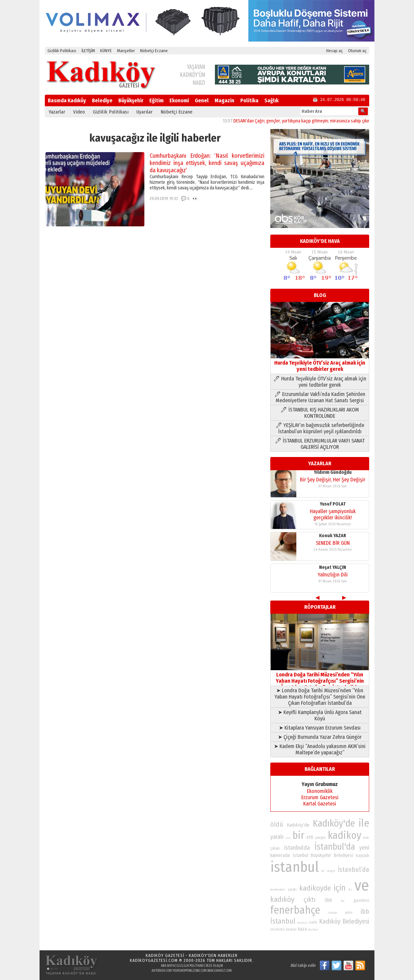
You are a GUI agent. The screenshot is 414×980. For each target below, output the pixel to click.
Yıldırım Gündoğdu (333, 537)
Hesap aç (335, 51)
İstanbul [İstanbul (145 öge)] (283, 921)
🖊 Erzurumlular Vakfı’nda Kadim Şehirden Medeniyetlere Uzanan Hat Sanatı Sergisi (320, 397)
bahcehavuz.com (220, 971)
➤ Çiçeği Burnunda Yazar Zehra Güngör (320, 737)
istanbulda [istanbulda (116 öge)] (297, 848)
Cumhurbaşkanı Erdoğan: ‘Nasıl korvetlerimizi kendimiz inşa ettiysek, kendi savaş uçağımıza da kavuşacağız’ (207, 163)
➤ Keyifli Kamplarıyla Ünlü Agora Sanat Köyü (320, 715)
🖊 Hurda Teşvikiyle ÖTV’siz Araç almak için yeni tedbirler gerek (320, 382)
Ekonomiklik (320, 791)
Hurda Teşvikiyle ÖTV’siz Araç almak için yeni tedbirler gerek (320, 363)
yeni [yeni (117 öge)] (364, 848)
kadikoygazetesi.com (154, 960)
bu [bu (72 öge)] (343, 901)
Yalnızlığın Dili (333, 513)
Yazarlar (57, 112)
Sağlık (271, 100)
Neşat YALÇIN (333, 506)
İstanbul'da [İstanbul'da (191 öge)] (335, 847)
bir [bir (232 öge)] (298, 835)
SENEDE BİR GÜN (333, 481)
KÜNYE (106, 51)
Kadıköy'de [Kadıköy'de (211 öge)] (334, 823)
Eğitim (156, 100)
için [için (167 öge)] (340, 888)
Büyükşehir (131, 100)
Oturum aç (357, 51)
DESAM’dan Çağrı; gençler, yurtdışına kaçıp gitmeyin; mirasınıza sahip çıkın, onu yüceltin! (323, 121)
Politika (249, 100)
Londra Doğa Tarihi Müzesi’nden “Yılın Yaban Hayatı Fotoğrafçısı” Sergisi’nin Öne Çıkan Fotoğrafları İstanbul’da (320, 678)
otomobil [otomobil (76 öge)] (277, 929)
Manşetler (126, 51)
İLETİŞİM (88, 51)
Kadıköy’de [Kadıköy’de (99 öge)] (298, 825)
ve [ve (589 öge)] (362, 885)
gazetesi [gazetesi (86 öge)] (361, 900)
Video (79, 112)
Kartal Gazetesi (320, 804)
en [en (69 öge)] (323, 871)
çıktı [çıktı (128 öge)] (310, 899)
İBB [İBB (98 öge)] (328, 900)
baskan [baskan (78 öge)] (291, 929)
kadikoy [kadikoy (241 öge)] (344, 835)
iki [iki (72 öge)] (350, 889)
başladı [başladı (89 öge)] (363, 855)
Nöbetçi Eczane (154, 51)
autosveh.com (162, 971)
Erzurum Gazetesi (320, 797)
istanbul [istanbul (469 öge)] (295, 867)
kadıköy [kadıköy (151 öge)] (282, 899)
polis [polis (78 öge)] (349, 913)
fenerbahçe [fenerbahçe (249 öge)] (295, 910)
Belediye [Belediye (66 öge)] (302, 923)
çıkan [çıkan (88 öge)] (275, 848)
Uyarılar (145, 112)
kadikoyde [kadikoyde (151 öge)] (315, 888)
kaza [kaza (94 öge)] (302, 929)
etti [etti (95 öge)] (310, 837)
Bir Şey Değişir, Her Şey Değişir (333, 545)
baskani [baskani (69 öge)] (313, 930)
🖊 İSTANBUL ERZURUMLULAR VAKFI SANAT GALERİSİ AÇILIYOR (320, 444)
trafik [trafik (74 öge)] (313, 923)
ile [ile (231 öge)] (364, 823)
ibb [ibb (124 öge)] (365, 912)
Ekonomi (179, 100)
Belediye (102, 100)
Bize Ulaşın (214, 966)
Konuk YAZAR (333, 474)
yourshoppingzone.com (190, 971)
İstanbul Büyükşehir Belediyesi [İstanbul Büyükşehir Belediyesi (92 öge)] (323, 855)
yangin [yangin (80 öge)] (320, 837)
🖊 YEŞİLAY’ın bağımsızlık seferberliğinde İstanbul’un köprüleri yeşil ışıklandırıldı (320, 428)
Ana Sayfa (168, 966)
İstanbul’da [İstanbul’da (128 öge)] (354, 869)
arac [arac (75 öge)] (366, 838)
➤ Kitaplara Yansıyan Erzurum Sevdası (320, 728)
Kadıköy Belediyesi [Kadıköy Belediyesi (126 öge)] (344, 921)
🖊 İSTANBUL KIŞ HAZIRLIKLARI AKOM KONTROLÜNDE (320, 413)
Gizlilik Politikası (62, 51)
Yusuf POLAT (333, 569)
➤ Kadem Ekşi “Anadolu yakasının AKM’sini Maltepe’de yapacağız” (320, 749)
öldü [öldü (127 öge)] (277, 824)
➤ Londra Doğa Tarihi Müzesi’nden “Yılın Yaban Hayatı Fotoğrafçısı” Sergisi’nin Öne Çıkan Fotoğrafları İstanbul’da (320, 697)
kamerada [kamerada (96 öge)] (280, 855)
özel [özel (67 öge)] (288, 838)
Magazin (224, 100)
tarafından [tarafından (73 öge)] (278, 890)
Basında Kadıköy (67, 100)
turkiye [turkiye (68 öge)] (333, 913)
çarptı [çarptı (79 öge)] (292, 889)
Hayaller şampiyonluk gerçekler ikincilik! (333, 579)
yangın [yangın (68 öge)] (331, 871)
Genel (202, 100)
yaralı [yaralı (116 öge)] (277, 837)
